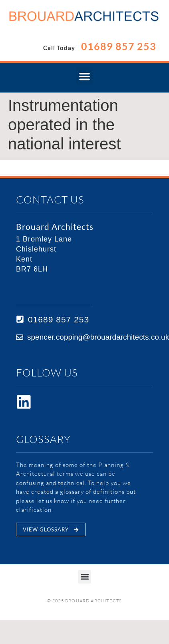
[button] (85, 76)
